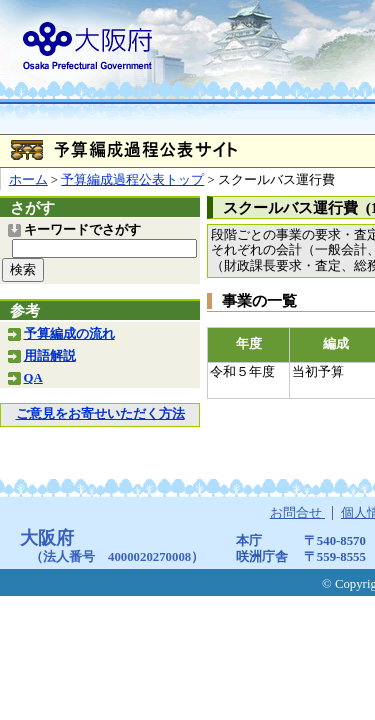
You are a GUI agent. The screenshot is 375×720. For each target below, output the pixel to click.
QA (33, 378)
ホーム (28, 180)
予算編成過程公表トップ (132, 180)
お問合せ (297, 513)
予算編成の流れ (69, 334)
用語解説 (50, 356)
